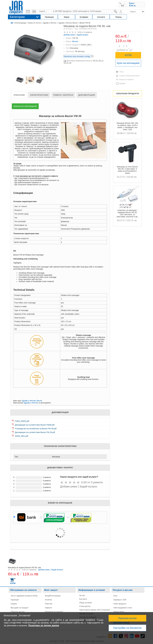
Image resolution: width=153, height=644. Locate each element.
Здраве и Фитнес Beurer (68, 23)
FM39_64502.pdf (22, 421)
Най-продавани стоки (123, 608)
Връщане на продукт (20, 608)
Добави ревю (69, 35)
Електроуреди (20, 23)
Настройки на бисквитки (127, 628)
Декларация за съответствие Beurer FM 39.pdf (35, 432)
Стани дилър (85, 606)
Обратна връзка (18, 612)
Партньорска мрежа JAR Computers (95, 610)
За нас (82, 595)
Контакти (83, 599)
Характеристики (39, 95)
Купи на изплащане (128, 63)
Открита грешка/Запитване (129, 76)
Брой (117, 44)
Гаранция (15, 600)
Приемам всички (127, 618)
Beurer (75, 41)
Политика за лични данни (44, 626)
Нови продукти (120, 604)
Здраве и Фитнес (50, 23)
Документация (87, 95)
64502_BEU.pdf (22, 436)
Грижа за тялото (34, 23)
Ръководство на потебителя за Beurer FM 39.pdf (36, 429)
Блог (115, 596)
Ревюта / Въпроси (63, 95)
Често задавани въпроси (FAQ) (24, 596)
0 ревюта (88, 32)
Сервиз (14, 604)
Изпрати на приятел (126, 80)
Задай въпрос (82, 35)
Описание (19, 95)
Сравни (122, 83)
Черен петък (119, 612)
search (118, 9)
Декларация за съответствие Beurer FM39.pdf (35, 425)
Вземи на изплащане (25, 106)
